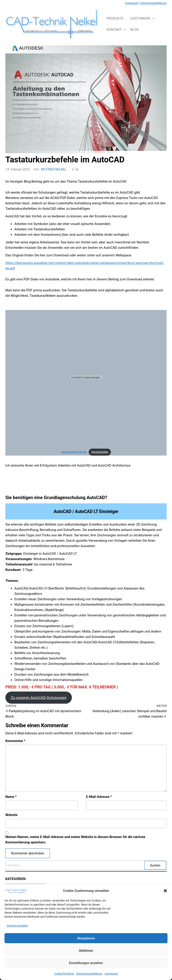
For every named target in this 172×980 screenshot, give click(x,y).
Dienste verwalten (17, 931)
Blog (135, 30)
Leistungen (140, 18)
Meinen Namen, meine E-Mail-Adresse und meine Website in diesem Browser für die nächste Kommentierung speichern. (75, 840)
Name (11, 797)
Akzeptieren (86, 943)
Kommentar (15, 741)
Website (11, 815)
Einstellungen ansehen (86, 968)
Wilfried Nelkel (54, 169)
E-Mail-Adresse (99, 797)
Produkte (115, 18)
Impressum (132, 3)
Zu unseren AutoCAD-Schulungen (39, 698)
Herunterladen (100, 452)
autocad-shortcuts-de (74, 452)
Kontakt (114, 30)
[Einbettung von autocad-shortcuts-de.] (86, 377)
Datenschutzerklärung (154, 3)
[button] (165, 896)
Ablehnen (86, 956)
